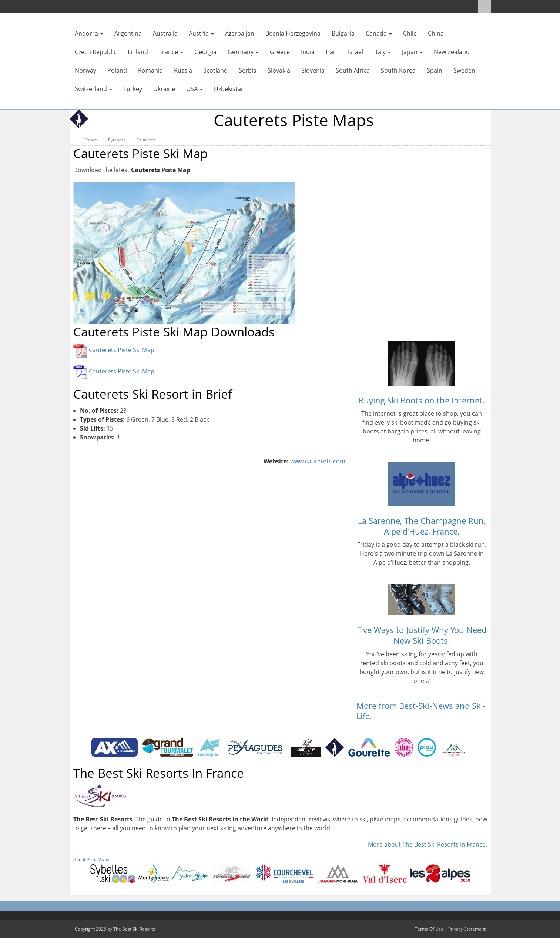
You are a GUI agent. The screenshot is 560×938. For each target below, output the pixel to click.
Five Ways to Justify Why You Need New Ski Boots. (422, 635)
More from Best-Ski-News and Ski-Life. (421, 711)
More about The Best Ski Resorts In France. (427, 844)
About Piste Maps (91, 859)
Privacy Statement (467, 929)
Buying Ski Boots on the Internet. (422, 400)
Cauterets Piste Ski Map (122, 350)
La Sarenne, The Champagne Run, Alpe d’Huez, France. (422, 526)
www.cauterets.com (318, 461)
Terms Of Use (429, 929)
